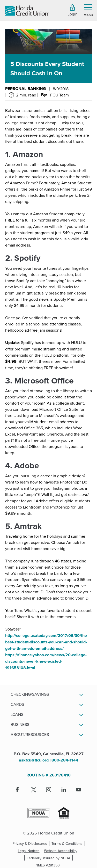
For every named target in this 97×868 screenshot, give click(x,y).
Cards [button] (17, 704)
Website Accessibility (62, 851)
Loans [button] (17, 714)
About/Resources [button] (30, 734)
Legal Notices (30, 851)
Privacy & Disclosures (30, 844)
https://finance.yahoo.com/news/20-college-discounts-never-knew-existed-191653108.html (46, 661)
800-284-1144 (65, 760)
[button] (72, 10)
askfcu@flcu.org (34, 760)
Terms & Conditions (68, 844)
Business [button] (20, 724)
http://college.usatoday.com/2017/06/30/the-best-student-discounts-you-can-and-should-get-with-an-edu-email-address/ (47, 642)
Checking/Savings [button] (30, 694)
